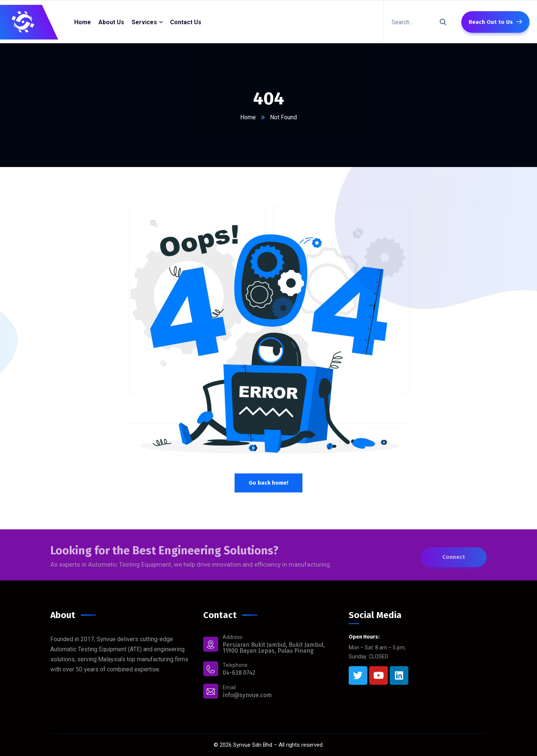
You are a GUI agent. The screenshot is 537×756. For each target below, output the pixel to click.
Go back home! (268, 483)
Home (248, 117)
